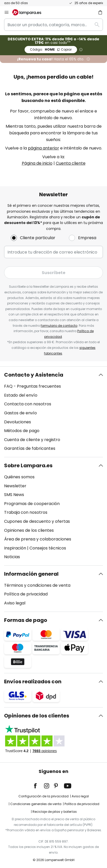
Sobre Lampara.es (28, 465)
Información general (31, 574)
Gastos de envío (20, 413)
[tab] (53, 412)
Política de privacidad (26, 594)
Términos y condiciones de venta (37, 585)
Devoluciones (18, 422)
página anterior (44, 148)
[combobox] (53, 25)
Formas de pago (26, 620)
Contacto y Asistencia (34, 375)
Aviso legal (15, 603)
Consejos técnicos (48, 548)
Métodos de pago (22, 431)
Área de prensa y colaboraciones (38, 539)
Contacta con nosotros (28, 404)
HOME (51, 49)
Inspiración (15, 548)
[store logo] (30, 12)
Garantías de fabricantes (30, 448)
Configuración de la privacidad (44, 796)
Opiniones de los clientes (29, 530)
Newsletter (15, 486)
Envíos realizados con (33, 682)
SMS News (14, 495)
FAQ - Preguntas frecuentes (33, 386)
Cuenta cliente (71, 163)
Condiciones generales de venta (36, 804)
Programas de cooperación (32, 504)
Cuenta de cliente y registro (32, 440)
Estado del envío (21, 395)
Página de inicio (37, 163)
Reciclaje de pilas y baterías (55, 812)
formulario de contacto (59, 326)
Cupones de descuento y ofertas (37, 521)
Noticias (12, 557)
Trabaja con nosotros (26, 512)
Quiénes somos (19, 477)
